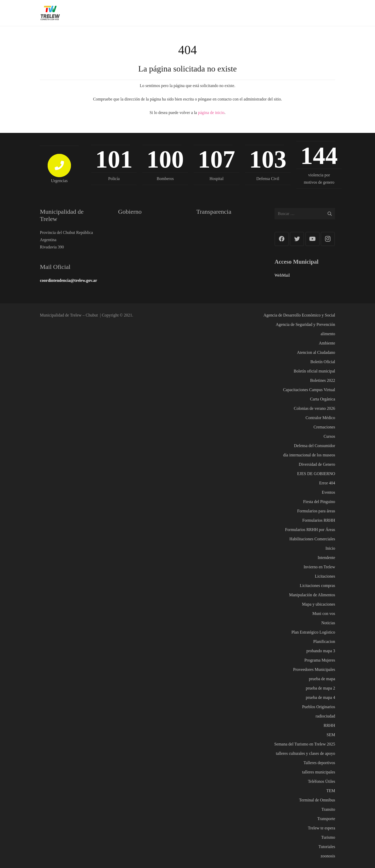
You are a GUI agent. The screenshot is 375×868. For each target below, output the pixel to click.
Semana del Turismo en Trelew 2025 (305, 744)
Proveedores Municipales (314, 669)
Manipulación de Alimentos (312, 595)
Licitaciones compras (318, 586)
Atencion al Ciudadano (316, 352)
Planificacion (324, 641)
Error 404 (327, 483)
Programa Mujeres (320, 660)
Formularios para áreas (316, 511)
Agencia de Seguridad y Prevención (305, 324)
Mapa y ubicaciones (319, 604)
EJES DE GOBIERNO (316, 474)
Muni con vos (324, 614)
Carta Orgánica (323, 399)
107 (217, 159)
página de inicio (211, 113)
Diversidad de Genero (317, 464)
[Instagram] (328, 239)
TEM (331, 791)
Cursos (329, 436)
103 (268, 159)
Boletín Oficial (323, 362)
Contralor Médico (320, 418)
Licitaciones (325, 576)
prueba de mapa (322, 679)
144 (319, 156)
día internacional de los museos (309, 455)
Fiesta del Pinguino (319, 502)
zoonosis (328, 856)
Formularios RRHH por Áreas (310, 530)
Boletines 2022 (323, 380)
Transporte (326, 819)
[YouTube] (312, 239)
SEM (331, 735)
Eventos (328, 492)
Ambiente (327, 343)
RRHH (329, 725)
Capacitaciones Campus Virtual (309, 390)
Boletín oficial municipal (314, 371)
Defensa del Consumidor (315, 446)
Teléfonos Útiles (322, 781)
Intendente (326, 558)
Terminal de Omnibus (317, 800)
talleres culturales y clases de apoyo (305, 753)
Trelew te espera (322, 828)
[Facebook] (282, 239)
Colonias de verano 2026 (314, 408)
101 (114, 159)
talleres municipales (319, 772)
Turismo (328, 837)
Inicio (330, 548)
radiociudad (325, 716)
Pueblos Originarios (319, 707)
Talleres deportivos (319, 763)
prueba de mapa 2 (320, 688)
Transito (328, 809)
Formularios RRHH (319, 520)
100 (165, 159)
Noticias (328, 623)
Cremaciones (324, 427)
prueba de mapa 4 (320, 697)
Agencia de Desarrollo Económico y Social (299, 315)
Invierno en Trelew (319, 567)
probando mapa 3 (321, 651)
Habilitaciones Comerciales (312, 539)
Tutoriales (327, 847)
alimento (328, 334)
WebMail (282, 275)
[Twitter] (297, 239)
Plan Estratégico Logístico (313, 632)
